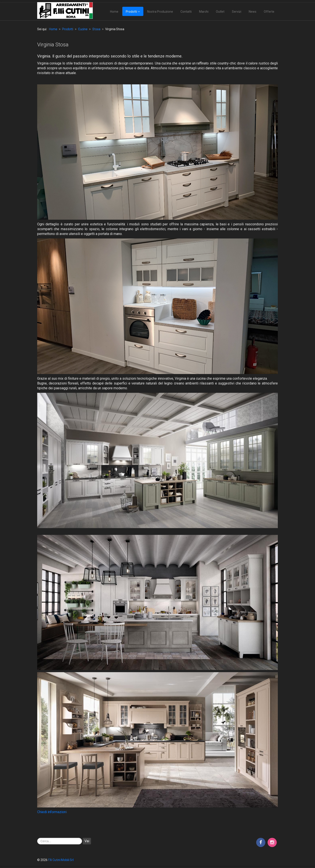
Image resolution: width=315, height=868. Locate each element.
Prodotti (131, 12)
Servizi (237, 12)
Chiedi (42, 812)
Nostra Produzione (160, 12)
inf (49, 812)
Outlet (220, 12)
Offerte (269, 12)
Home (114, 12)
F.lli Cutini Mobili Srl (61, 860)
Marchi (204, 12)
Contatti (186, 12)
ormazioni (59, 812)
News (253, 12)
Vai (87, 841)
